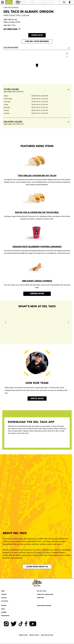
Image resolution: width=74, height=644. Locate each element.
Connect (4, 594)
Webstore (40, 598)
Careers (4, 612)
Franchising (5, 616)
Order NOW (37, 35)
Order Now (37, 294)
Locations (5, 601)
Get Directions (11, 29)
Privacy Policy (34, 635)
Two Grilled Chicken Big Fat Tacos (37, 176)
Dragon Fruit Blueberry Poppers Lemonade (37, 247)
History (4, 606)
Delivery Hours (13, 122)
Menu (3, 591)
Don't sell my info (47, 635)
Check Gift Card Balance (45, 594)
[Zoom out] (67, 56)
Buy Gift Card (41, 591)
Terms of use (23, 635)
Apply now (37, 398)
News (3, 609)
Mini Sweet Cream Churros (37, 281)
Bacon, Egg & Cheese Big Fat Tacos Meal (37, 212)
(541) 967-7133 (9, 25)
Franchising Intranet (44, 606)
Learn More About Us (37, 567)
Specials (4, 598)
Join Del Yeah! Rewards (37, 41)
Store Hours (11, 89)
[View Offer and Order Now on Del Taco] (37, 326)
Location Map (11, 48)
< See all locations (11, 7)
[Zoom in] (67, 53)
